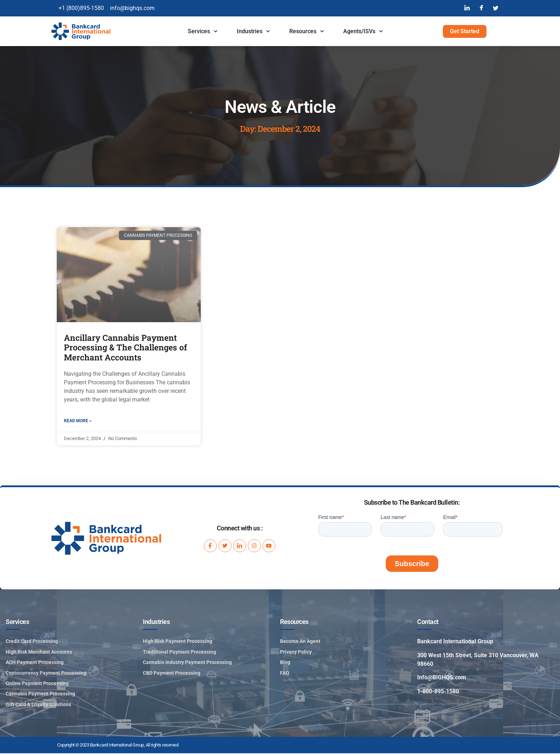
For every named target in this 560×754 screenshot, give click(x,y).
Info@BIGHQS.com (442, 678)
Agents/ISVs (363, 31)
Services (203, 31)
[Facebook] (481, 8)
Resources (307, 31)
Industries (253, 31)
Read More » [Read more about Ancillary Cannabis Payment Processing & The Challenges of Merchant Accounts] (78, 421)
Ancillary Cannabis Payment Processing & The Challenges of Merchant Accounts (126, 347)
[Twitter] (496, 8)
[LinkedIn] (467, 8)
